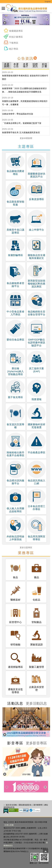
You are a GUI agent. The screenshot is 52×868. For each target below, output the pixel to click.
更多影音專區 (36, 743)
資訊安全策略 (11, 805)
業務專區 (26, 553)
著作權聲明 (38, 805)
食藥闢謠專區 (13, 31)
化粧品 (37, 592)
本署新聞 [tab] (7, 65)
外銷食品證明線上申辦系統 (15, 529)
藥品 (37, 569)
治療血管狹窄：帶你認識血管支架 (18, 114)
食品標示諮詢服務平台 (15, 473)
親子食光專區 (16, 389)
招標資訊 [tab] (35, 65)
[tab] (22, 24)
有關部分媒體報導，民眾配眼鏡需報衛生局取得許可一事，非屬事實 (25, 103)
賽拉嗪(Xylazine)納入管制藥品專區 (15, 363)
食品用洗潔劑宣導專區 (37, 529)
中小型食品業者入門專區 (15, 304)
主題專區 (26, 147)
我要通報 (37, 390)
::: (4, 805)
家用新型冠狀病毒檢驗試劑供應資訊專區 (37, 276)
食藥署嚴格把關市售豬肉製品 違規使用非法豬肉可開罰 (25, 77)
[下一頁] (47, 20)
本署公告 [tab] (16, 65)
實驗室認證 (37, 637)
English (48, 2)
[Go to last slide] (5, 20)
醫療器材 (16, 592)
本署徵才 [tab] (26, 65)
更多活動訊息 (36, 703)
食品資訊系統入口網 (37, 473)
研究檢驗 (16, 637)
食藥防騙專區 (15, 247)
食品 (16, 569)
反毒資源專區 (37, 191)
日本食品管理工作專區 (37, 500)
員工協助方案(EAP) (37, 362)
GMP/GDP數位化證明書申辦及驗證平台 (37, 333)
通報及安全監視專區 (15, 683)
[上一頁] (5, 722)
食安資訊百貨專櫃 (15, 417)
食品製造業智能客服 (15, 194)
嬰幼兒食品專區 (15, 330)
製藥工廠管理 (37, 659)
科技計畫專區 (13, 37)
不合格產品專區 (37, 443)
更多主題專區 (26, 548)
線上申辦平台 (37, 221)
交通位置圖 (9, 825)
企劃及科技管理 (37, 682)
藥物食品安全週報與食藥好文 (37, 249)
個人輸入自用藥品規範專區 (15, 501)
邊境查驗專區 (15, 659)
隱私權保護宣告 (25, 805)
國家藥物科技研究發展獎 (37, 417)
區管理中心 (16, 614)
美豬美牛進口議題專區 (15, 222)
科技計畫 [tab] (45, 65)
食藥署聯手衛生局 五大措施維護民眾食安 (21, 133)
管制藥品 (37, 614)
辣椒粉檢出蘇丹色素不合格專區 (15, 445)
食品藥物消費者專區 (15, 165)
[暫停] (5, 23)
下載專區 (11, 43)
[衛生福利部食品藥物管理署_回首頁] (27, 8)
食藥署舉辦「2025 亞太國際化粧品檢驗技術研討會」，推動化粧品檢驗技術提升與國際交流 (24, 90)
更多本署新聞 (26, 138)
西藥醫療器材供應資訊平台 (37, 166)
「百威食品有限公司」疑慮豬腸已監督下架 (22, 123)
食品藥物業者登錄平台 (15, 275)
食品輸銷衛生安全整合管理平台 (37, 304)
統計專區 (11, 49)
